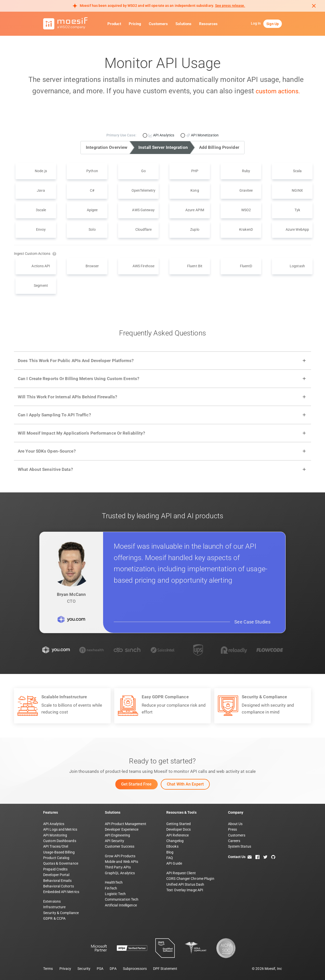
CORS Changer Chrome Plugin (190, 879)
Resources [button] (208, 24)
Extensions (52, 901)
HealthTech (114, 882)
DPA (113, 969)
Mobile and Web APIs (122, 862)
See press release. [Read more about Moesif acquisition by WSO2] (230, 6)
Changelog (175, 841)
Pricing (135, 24)
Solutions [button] (183, 24)
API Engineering (118, 835)
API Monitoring (55, 835)
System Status (240, 846)
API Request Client (181, 873)
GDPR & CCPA (54, 918)
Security (84, 969)
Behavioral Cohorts (59, 886)
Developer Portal (56, 875)
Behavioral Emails (57, 881)
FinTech (111, 888)
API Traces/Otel (56, 846)
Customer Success (120, 846)
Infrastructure (54, 907)
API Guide (174, 863)
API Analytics (54, 824)
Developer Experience (122, 829)
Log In (256, 23)
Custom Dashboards (60, 841)
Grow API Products (120, 856)
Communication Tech (122, 899)
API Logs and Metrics (60, 829)
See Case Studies (252, 622)
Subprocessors (135, 969)
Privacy (65, 969)
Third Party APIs (118, 867)
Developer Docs (178, 829)
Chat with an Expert (185, 784)
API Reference (177, 835)
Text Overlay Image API (185, 890)
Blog (170, 852)
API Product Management (126, 824)
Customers (158, 24)
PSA (100, 969)
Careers (234, 841)
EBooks (172, 846)
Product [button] (114, 24)
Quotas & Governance (61, 863)
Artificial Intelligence (121, 905)
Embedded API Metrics (61, 892)
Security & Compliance (61, 913)
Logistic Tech (115, 894)
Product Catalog (56, 858)
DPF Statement (165, 969)
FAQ (170, 858)
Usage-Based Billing (59, 852)
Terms (48, 969)
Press (233, 829)
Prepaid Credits (55, 869)
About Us (235, 824)
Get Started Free (136, 784)
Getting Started (179, 824)
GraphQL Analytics (120, 873)
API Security (115, 841)
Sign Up (273, 24)
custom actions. (278, 91)
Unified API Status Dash (185, 884)
